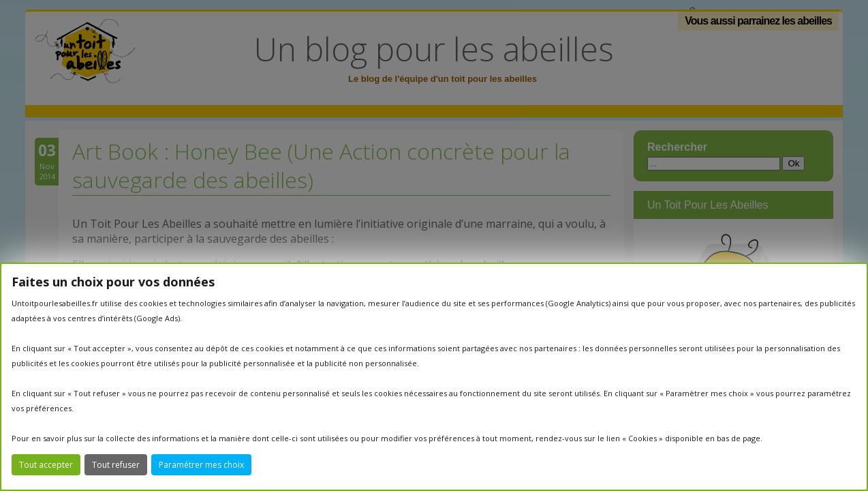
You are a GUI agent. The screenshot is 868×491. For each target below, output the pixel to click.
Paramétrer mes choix (201, 465)
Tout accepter (46, 465)
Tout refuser (116, 465)
